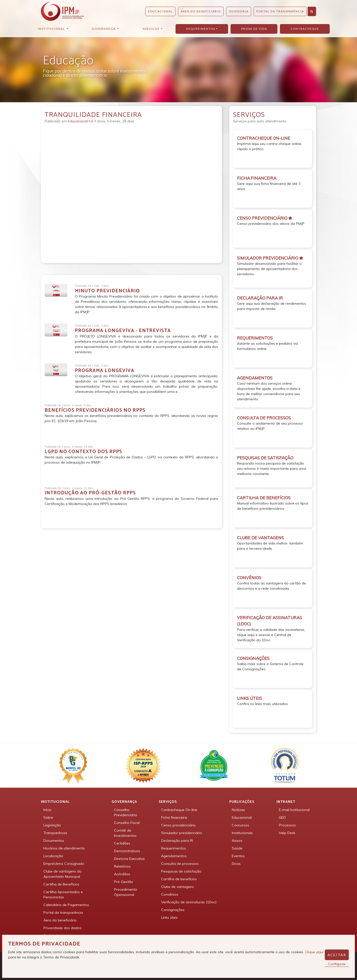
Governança (104, 29)
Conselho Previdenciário (126, 812)
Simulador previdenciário (182, 833)
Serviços (151, 29)
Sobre (48, 817)
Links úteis (169, 917)
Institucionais (242, 833)
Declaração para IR (177, 841)
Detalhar (65, 434)
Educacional (160, 11)
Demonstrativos (127, 851)
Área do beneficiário (201, 11)
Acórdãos (122, 874)
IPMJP (62, 11)
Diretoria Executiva (129, 859)
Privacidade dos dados (62, 928)
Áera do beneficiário (60, 920)
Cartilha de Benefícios (61, 884)
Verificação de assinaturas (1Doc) (189, 902)
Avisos (237, 841)
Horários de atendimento (64, 848)
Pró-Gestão (124, 882)
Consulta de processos (180, 864)
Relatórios (122, 866)
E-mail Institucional (294, 810)
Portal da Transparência (280, 11)
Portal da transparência (63, 912)
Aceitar (337, 955)
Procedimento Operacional (126, 892)
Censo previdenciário (178, 825)
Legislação (52, 825)
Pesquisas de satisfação (181, 871)
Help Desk (287, 833)
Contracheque (305, 29)
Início (47, 810)
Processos (287, 825)
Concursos (240, 825)
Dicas (236, 864)
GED (282, 817)
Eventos (238, 856)
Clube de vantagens (178, 887)
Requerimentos (201, 29)
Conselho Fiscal (127, 823)
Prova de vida (254, 29)
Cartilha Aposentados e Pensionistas (63, 895)
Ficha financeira (174, 817)
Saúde (237, 848)
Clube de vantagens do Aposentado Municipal (62, 874)
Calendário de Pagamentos (66, 905)
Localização (53, 856)
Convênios (170, 894)
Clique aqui (314, 952)
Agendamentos (174, 856)
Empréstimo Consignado (64, 864)
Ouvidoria (239, 11)
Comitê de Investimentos (125, 833)
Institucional (52, 29)
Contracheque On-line (179, 810)
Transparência (55, 833)
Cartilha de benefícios (179, 879)
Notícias (238, 810)
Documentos (54, 841)
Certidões (122, 843)
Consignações (173, 910)
